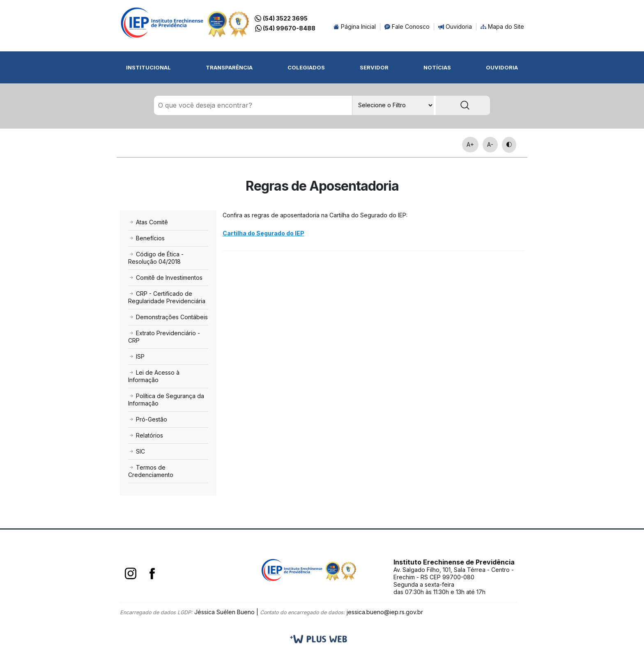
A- (490, 144)
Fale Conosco (407, 26)
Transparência (229, 67)
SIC (137, 451)
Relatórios (146, 435)
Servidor (374, 67)
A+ (470, 144)
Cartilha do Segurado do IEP (263, 233)
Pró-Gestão (148, 419)
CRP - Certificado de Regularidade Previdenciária (167, 297)
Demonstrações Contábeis (168, 317)
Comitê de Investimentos (165, 278)
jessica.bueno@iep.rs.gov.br (385, 612)
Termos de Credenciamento (151, 471)
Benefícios (146, 238)
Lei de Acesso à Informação (154, 376)
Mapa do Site (502, 26)
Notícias (437, 67)
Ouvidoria (455, 26)
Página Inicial (355, 26)
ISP (136, 356)
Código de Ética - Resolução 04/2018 (156, 258)
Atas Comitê (148, 222)
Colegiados (306, 67)
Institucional (148, 67)
